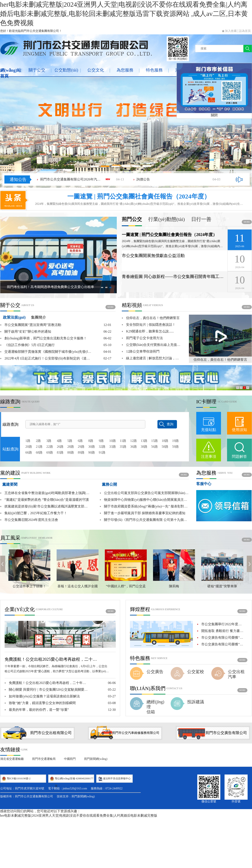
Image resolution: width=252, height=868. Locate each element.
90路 (92, 452)
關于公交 (37, 70)
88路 (71, 452)
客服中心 (204, 484)
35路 (123, 447)
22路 (50, 447)
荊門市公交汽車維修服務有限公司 (136, 733)
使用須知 (239, 430)
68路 (39, 452)
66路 (29, 452)
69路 (50, 452)
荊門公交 (132, 219)
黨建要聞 (10, 484)
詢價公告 (143, 179)
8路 (91, 441)
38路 (144, 447)
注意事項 (209, 457)
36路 (134, 447)
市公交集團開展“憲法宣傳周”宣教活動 (31, 325)
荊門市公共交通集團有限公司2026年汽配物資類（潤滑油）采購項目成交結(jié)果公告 (71, 179)
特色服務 (154, 70)
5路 (70, 441)
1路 (28, 441)
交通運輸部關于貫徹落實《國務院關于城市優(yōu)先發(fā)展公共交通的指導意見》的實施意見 (46, 352)
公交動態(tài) (66, 70)
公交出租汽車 (236, 674)
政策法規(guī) (14, 317)
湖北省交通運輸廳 (12, 759)
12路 (134, 441)
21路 (39, 447)
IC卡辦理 (206, 402)
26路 (60, 447)
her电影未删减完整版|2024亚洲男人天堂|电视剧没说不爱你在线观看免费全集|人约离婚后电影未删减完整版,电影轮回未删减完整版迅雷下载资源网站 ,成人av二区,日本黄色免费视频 (124, 14)
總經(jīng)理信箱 (155, 707)
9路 (101, 441)
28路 (71, 447)
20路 (29, 447)
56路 (155, 447)
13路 (144, 441)
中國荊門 (70, 759)
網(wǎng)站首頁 (11, 73)
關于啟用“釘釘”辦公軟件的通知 (26, 332)
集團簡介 (39, 317)
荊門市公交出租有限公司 (51, 733)
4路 (59, 441)
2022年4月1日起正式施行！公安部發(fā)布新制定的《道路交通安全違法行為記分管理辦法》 (46, 358)
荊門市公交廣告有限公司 (226, 733)
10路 (113, 441)
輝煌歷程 (140, 609)
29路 (81, 447)
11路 (123, 441)
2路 (38, 441)
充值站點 (209, 430)
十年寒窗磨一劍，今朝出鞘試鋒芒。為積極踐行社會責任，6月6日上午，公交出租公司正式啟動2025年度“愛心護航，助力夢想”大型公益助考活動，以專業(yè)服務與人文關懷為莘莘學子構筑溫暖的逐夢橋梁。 (57, 669)
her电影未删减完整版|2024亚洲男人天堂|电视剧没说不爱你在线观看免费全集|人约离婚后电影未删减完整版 (79, 815)
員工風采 (10, 538)
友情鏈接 (10, 750)
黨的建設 (10, 473)
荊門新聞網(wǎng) (96, 759)
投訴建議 (196, 702)
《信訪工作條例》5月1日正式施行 (27, 345)
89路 (81, 452)
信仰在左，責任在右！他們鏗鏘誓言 (220, 360)
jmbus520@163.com (75, 788)
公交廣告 (155, 672)
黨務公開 (109, 484)
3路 (49, 441)
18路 (165, 441)
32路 (102, 447)
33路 (113, 447)
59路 (175, 447)
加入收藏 (231, 31)
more (247, 222)
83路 (60, 452)
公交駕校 (196, 672)
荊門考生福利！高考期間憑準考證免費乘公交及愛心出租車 (51, 287)
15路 (155, 441)
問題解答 (239, 457)
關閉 (214, 115)
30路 (92, 447)
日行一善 (201, 219)
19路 (175, 441)
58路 (165, 447)
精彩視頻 (132, 305)
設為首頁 (245, 31)
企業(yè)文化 (20, 609)
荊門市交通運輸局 (44, 759)
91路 (102, 452)
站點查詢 (10, 449)
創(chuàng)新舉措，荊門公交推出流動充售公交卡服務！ (44, 338)
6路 (80, 441)
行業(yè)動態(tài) (167, 219)
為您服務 (125, 70)
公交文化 (96, 70)
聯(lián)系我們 (148, 688)
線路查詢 (10, 402)
